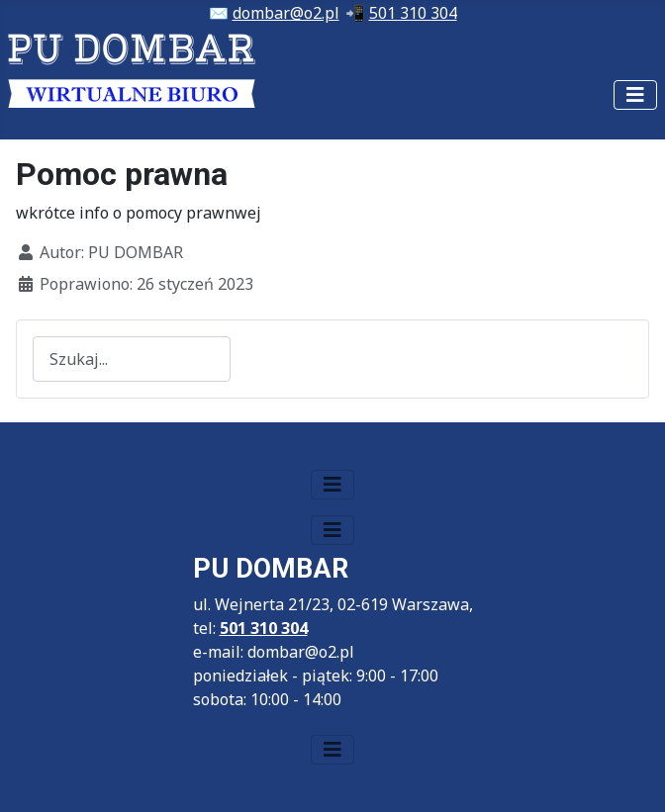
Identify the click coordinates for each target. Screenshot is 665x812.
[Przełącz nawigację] (635, 95)
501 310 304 (413, 13)
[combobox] (132, 359)
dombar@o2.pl (286, 13)
